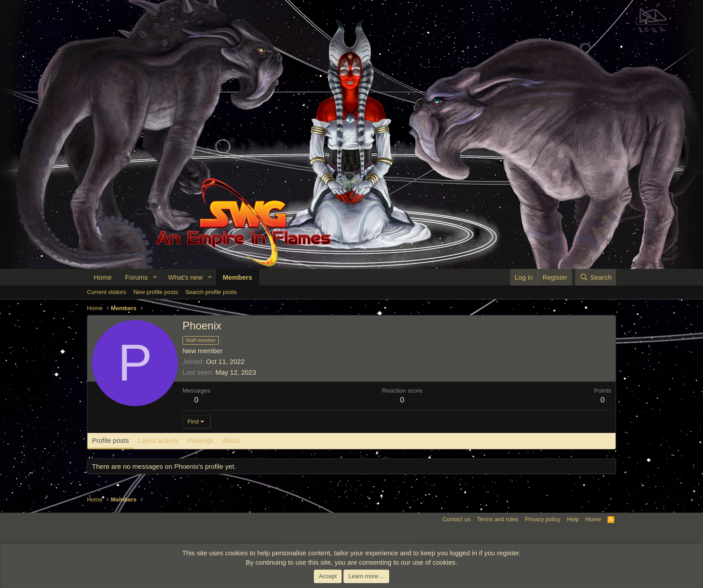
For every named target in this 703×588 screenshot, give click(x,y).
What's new (185, 277)
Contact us (456, 519)
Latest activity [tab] (158, 440)
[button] (155, 277)
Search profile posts (211, 292)
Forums (137, 277)
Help (573, 519)
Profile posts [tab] (111, 440)
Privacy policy (543, 519)
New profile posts (156, 292)
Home (103, 277)
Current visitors (106, 292)
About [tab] (231, 440)
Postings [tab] (200, 440)
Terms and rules (498, 519)
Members (238, 277)
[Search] (596, 277)
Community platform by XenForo (351, 536)
